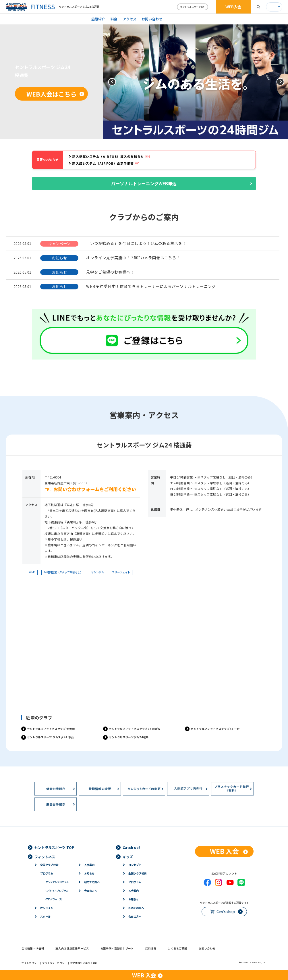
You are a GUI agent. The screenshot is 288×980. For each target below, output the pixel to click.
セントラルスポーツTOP (193, 7)
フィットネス (45, 857)
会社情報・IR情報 (33, 948)
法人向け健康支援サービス (72, 948)
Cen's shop (226, 911)
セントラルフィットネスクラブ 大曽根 (51, 729)
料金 (114, 19)
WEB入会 (233, 7)
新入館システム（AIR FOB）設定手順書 (103, 163)
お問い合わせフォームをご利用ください (95, 489)
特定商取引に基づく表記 (84, 963)
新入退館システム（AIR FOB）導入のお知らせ (108, 156)
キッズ (128, 857)
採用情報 (151, 948)
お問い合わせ (152, 19)
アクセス (130, 19)
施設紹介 (98, 19)
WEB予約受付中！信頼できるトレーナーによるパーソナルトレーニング (151, 286)
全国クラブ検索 (49, 865)
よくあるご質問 (177, 948)
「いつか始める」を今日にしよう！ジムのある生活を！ (136, 243)
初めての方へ (92, 882)
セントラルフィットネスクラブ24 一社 (215, 729)
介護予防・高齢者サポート (117, 948)
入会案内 (89, 865)
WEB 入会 (224, 851)
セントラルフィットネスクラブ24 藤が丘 (135, 729)
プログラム (47, 873)
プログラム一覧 (53, 899)
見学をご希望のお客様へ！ (110, 272)
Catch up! (131, 847)
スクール (45, 916)
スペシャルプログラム (57, 890)
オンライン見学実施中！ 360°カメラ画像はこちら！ (133, 258)
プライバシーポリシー (55, 963)
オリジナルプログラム (57, 882)
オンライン (47, 908)
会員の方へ (91, 891)
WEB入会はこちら (51, 94)
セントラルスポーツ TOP (54, 847)
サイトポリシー (30, 963)
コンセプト (135, 865)
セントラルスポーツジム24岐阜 (129, 737)
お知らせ (89, 873)
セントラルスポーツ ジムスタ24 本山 (50, 737)
